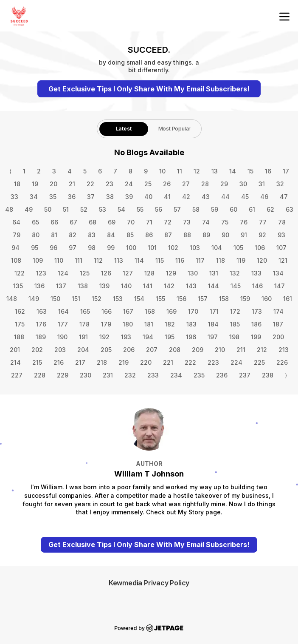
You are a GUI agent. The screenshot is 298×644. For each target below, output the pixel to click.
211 (241, 350)
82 (73, 235)
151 (76, 299)
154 (139, 299)
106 (260, 248)
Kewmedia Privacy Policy (149, 583)
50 (48, 209)
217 (80, 362)
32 (280, 184)
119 (241, 260)
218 (102, 362)
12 (197, 171)
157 (203, 299)
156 (181, 299)
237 (245, 375)
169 (171, 311)
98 (92, 248)
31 (262, 184)
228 (40, 375)
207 (152, 350)
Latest (124, 129)
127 (128, 273)
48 (9, 209)
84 (111, 235)
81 (54, 235)
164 (63, 311)
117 (200, 260)
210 (220, 350)
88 (187, 235)
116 (180, 260)
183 (191, 324)
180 (128, 324)
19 (35, 184)
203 (60, 350)
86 (149, 235)
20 (53, 184)
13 (215, 171)
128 (149, 273)
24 (129, 184)
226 (282, 362)
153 (118, 299)
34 (34, 197)
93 (281, 235)
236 (222, 375)
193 (126, 337)
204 (83, 350)
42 (186, 197)
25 (148, 184)
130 (193, 273)
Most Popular (175, 129)
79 (17, 235)
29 (224, 184)
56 (159, 209)
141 (148, 286)
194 (148, 337)
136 (39, 286)
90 (225, 235)
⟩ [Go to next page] (286, 375)
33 (14, 197)
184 (213, 324)
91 (244, 235)
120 (262, 260)
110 (59, 260)
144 (214, 286)
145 (236, 286)
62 (270, 209)
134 (278, 273)
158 (224, 299)
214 (15, 362)
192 (104, 337)
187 (278, 324)
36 (72, 197)
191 (83, 337)
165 (85, 311)
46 (264, 197)
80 (36, 235)
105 (238, 248)
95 (35, 248)
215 (37, 362)
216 (59, 362)
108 (16, 260)
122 (20, 273)
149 (34, 299)
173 (257, 311)
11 (180, 171)
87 (168, 235)
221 (168, 362)
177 (63, 324)
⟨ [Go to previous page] (10, 171)
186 (256, 324)
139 (104, 286)
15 (250, 171)
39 (129, 197)
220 (146, 362)
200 (278, 337)
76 (244, 222)
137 (61, 286)
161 (288, 299)
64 (16, 222)
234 (176, 375)
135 (18, 286)
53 (103, 209)
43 (206, 197)
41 (167, 197)
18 (17, 184)
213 (284, 350)
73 (187, 222)
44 (225, 197)
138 (83, 286)
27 (186, 184)
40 (148, 197)
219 (124, 362)
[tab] (124, 129)
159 (245, 299)
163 (42, 311)
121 (283, 260)
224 (236, 362)
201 (15, 350)
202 (37, 350)
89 (206, 235)
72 (168, 222)
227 (17, 375)
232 (130, 375)
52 (84, 209)
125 (85, 273)
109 (38, 260)
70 (131, 222)
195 (170, 337)
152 (97, 299)
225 (259, 362)
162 (20, 311)
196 (191, 337)
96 (53, 248)
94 (15, 248)
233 (153, 375)
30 (243, 184)
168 (150, 311)
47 (284, 197)
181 (149, 324)
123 (41, 273)
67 (73, 222)
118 (221, 260)
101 (152, 248)
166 (107, 311)
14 (233, 171)
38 (110, 197)
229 (63, 375)
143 (191, 286)
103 (195, 248)
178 (84, 324)
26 (167, 184)
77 (263, 222)
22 (90, 184)
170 (193, 311)
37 (91, 197)
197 (213, 337)
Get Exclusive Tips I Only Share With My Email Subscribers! (149, 89)
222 (190, 362)
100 (131, 248)
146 (257, 286)
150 (55, 299)
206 (129, 350)
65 (35, 222)
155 (160, 299)
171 (214, 311)
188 (19, 337)
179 (106, 324)
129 (171, 273)
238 (268, 375)
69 (112, 222)
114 (139, 260)
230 (86, 375)
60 (233, 209)
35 (53, 197)
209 (198, 350)
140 (126, 286)
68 (93, 222)
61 (252, 209)
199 (256, 337)
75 (225, 222)
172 (235, 311)
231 (108, 375)
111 (79, 260)
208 (175, 350)
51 (66, 209)
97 (73, 248)
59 (215, 209)
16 (268, 171)
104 (217, 248)
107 (281, 248)
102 (173, 248)
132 (235, 273)
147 (280, 286)
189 (41, 337)
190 (62, 337)
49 (29, 209)
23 (110, 184)
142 (169, 286)
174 (278, 311)
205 (106, 350)
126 (106, 273)
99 (111, 248)
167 (128, 311)
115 (160, 260)
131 (214, 273)
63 (290, 209)
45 (245, 197)
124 (63, 273)
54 (121, 209)
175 (20, 324)
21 (72, 184)
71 (149, 222)
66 (54, 222)
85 (130, 235)
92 (262, 235)
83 (92, 235)
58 (196, 209)
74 (206, 222)
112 (98, 260)
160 (267, 299)
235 (199, 375)
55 (140, 209)
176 (41, 324)
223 (213, 362)
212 (262, 350)
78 (282, 222)
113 (119, 260)
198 (234, 337)
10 (162, 171)
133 (256, 273)
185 (235, 324)
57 (177, 209)
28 (205, 184)
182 (170, 324)
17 (286, 171)
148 (12, 299)
